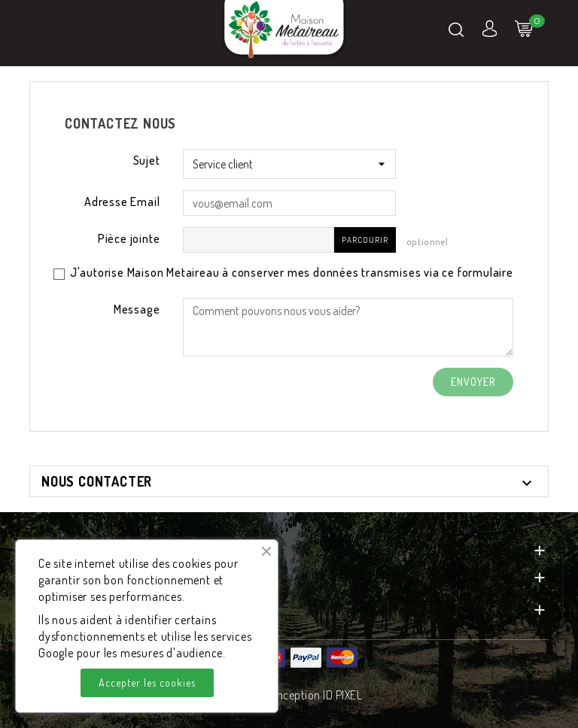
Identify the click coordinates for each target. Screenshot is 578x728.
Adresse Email (122, 202)
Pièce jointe (129, 238)
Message (137, 309)
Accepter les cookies (147, 682)
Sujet (147, 160)
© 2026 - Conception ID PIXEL (289, 695)
